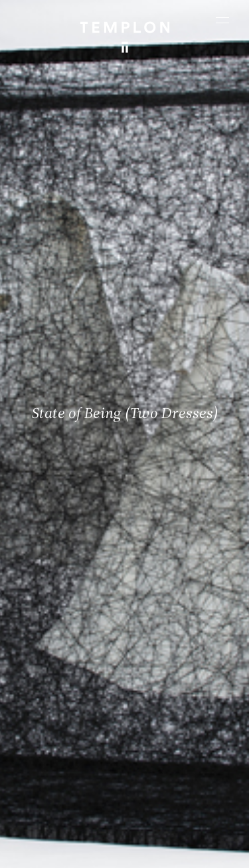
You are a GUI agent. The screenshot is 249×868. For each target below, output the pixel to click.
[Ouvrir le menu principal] (222, 20)
